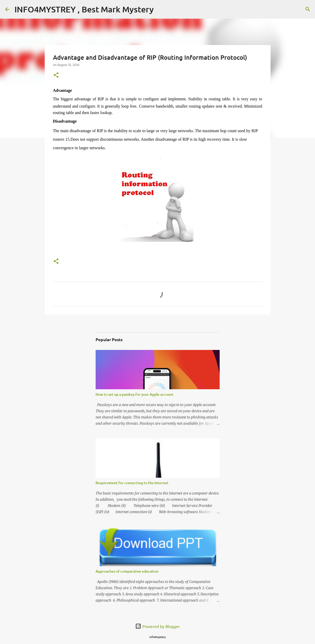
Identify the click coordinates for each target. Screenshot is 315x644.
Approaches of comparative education (127, 571)
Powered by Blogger (157, 626)
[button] (56, 75)
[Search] (308, 9)
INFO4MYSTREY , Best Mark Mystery (84, 9)
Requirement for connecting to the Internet (132, 483)
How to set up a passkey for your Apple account (135, 394)
